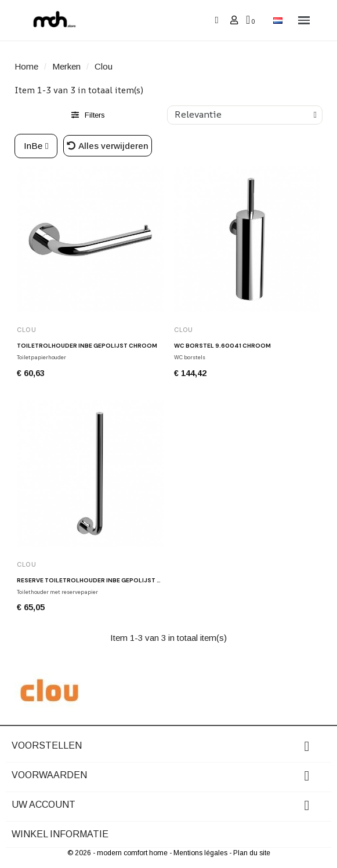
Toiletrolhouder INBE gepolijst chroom (87, 346)
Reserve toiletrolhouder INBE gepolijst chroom (101, 580)
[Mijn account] (234, 20)
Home (26, 66)
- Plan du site (250, 853)
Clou (27, 330)
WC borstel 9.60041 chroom (222, 346)
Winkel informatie (60, 834)
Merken (66, 66)
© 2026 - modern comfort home (118, 853)
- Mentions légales (199, 853)
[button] (217, 21)
